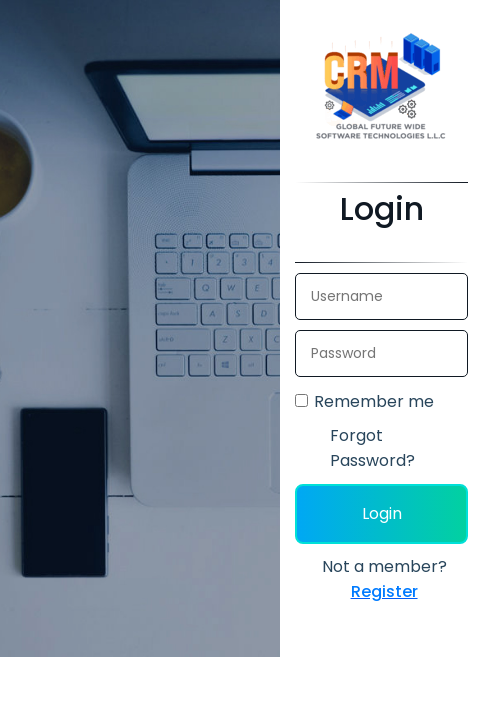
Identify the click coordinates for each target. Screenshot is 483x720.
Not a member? (384, 579)
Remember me (374, 401)
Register (384, 591)
